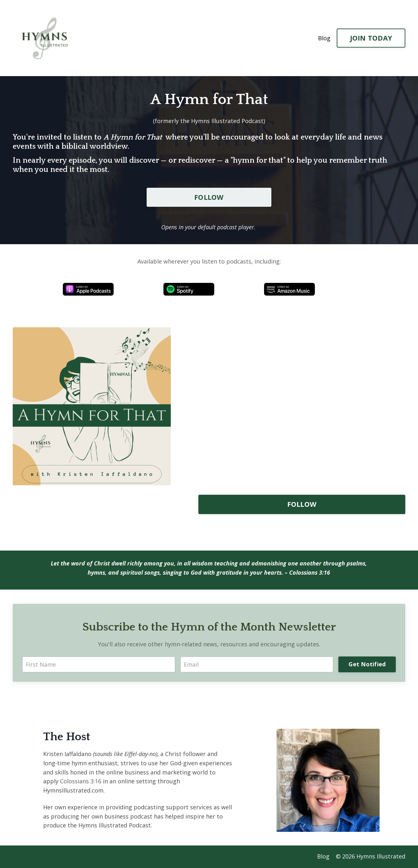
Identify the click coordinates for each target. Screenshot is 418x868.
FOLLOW (209, 197)
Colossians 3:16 (311, 573)
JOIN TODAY (371, 38)
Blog (324, 38)
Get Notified (367, 664)
